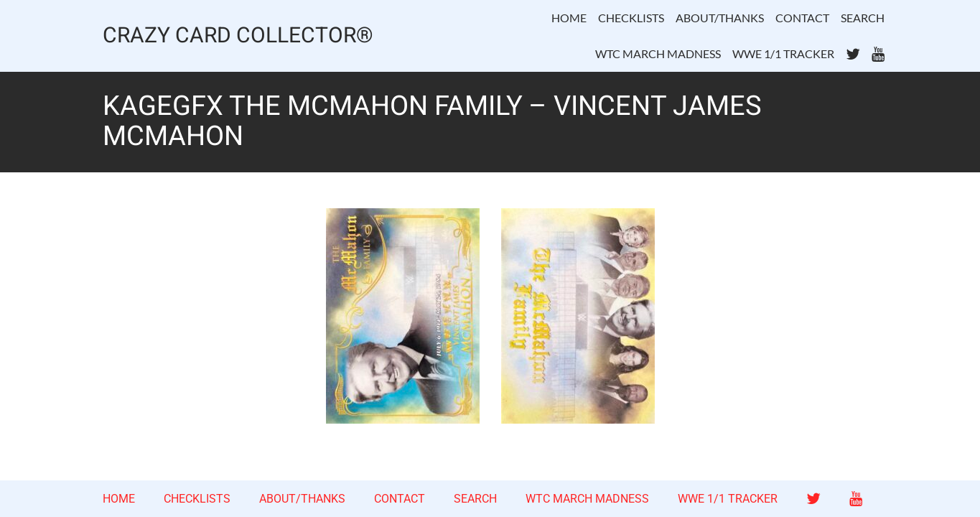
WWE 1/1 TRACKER (783, 53)
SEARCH (863, 18)
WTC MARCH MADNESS (658, 53)
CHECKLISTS (631, 18)
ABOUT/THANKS (720, 18)
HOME (569, 18)
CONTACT (802, 18)
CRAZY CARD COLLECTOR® (238, 36)
